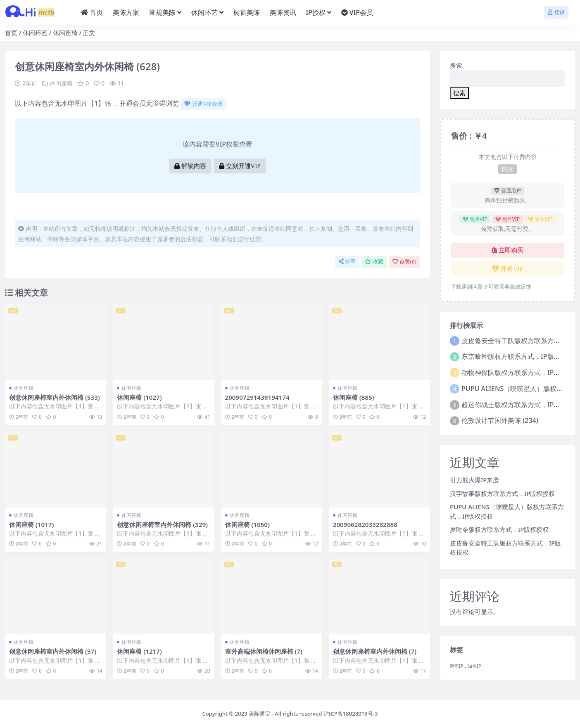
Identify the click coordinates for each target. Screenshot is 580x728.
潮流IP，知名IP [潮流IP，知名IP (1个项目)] (466, 666)
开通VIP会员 (203, 104)
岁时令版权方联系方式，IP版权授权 (499, 529)
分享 (347, 262)
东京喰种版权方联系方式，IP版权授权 (517, 356)
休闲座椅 (65, 33)
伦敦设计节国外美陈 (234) (500, 420)
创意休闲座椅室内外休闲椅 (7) (375, 651)
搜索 (456, 65)
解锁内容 (190, 166)
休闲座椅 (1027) (139, 397)
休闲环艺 (35, 33)
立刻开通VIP (240, 166)
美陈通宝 (259, 714)
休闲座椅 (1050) (248, 524)
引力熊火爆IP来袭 (474, 480)
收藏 (374, 262)
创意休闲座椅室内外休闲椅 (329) (162, 524)
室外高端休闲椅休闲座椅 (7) (264, 651)
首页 (11, 33)
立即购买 (507, 250)
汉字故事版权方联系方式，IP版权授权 (502, 493)
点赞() (404, 262)
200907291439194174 (257, 397)
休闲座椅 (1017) (32, 524)
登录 (556, 12)
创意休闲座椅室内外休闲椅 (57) (53, 651)
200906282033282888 (365, 524)
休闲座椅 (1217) (139, 651)
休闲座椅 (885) (354, 397)
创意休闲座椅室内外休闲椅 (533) (55, 397)
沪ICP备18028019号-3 (351, 714)
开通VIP (507, 269)
